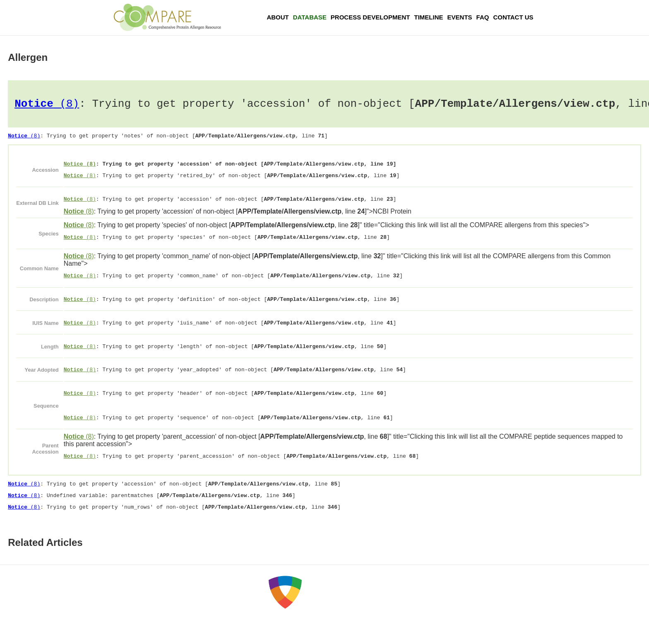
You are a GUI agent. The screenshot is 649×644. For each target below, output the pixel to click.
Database (310, 17)
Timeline (429, 17)
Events (460, 17)
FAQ (483, 17)
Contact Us (513, 17)
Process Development (370, 17)
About (278, 17)
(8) (47, 105)
